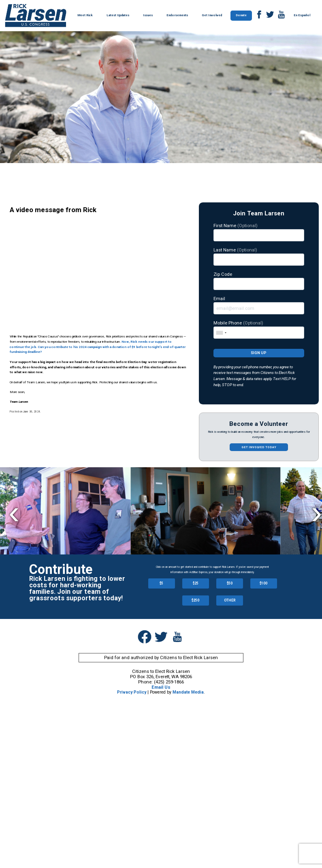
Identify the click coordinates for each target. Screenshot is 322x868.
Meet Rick (85, 15)
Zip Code (259, 281)
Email (259, 305)
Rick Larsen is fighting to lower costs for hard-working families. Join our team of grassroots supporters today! (77, 588)
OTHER (230, 600)
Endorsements (177, 15)
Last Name (259, 256)
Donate (241, 15)
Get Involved (212, 15)
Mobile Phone (259, 329)
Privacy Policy (132, 692)
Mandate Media (188, 692)
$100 (263, 583)
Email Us (161, 687)
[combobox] (221, 333)
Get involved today (259, 447)
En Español (302, 15)
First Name (259, 232)
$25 (196, 583)
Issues (148, 15)
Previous (14, 512)
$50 (230, 583)
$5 (161, 583)
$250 (195, 600)
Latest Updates (118, 15)
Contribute (61, 569)
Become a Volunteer (259, 424)
